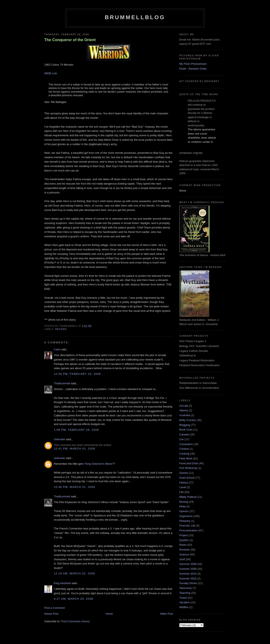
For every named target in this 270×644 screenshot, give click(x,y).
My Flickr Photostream (193, 64)
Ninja (182, 506)
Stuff (182, 559)
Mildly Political (188, 497)
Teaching (185, 593)
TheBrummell (62, 383)
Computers (186, 444)
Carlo (57, 349)
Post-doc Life (187, 526)
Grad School (187, 478)
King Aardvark (62, 583)
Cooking (184, 454)
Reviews (61, 329)
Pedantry (185, 521)
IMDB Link (51, 73)
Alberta (184, 410)
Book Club (186, 430)
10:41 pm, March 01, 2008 (74, 449)
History (184, 483)
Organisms (186, 516)
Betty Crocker (188, 420)
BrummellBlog (135, 17)
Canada (184, 434)
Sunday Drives (188, 583)
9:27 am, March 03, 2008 (74, 599)
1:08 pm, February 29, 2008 (76, 430)
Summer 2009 (188, 569)
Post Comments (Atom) (75, 621)
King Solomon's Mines (99, 464)
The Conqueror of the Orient (70, 40)
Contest (184, 449)
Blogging (185, 425)
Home (109, 614)
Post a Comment (55, 608)
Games (184, 473)
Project (184, 535)
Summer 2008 (188, 564)
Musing (184, 502)
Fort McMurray (188, 468)
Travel (183, 598)
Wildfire (184, 607)
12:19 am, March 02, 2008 (74, 573)
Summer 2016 (188, 579)
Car (182, 439)
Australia (185, 415)
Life (182, 492)
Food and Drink (189, 463)
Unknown (59, 439)
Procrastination (188, 530)
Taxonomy (186, 588)
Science (184, 554)
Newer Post (51, 614)
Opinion (184, 511)
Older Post (167, 614)
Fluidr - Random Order (193, 69)
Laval (183, 487)
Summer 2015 (188, 574)
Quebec (184, 540)
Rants (183, 545)
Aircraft (184, 406)
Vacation (185, 602)
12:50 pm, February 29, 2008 (77, 374)
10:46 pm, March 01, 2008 (74, 487)
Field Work (186, 458)
